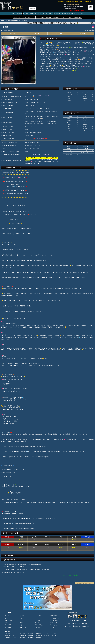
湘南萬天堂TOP (53, 617)
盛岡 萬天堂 (38, 634)
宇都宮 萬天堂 (23, 636)
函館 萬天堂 (31, 634)
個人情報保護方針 (53, 626)
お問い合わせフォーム (54, 619)
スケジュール (49, 13)
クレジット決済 (40, 17)
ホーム (14, 13)
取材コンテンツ (23, 628)
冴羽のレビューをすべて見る (84, 583)
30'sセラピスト (69, 13)
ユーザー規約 (37, 620)
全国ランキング (38, 624)
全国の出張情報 (23, 626)
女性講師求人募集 (77, 17)
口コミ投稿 (48, 17)
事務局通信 (52, 628)
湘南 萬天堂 (38, 637)
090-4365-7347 (73, 4)
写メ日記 (26, 13)
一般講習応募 (37, 628)
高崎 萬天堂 (15, 636)
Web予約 (24, 17)
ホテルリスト (17, 17)
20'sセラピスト (59, 13)
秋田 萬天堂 (46, 634)
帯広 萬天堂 (23, 634)
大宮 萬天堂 (46, 636)
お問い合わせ (56, 17)
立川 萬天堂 (7, 637)
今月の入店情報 (8, 622)
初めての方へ (8, 615)
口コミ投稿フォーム (54, 620)
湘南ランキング (38, 622)
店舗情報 (19, 13)
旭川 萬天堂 (7, 634)
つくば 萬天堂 (39, 636)
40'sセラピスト (79, 13)
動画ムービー (23, 619)
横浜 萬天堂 (31, 637)
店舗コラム (37, 617)
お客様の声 (33, 13)
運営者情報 (52, 624)
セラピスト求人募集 (66, 17)
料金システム (31, 17)
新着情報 (22, 622)
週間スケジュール (8, 620)
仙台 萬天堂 (54, 634)
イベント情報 (23, 624)
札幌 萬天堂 (15, 634)
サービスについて (8, 617)
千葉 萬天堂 (23, 637)
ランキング (41, 13)
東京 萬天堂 (54, 636)
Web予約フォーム (53, 622)
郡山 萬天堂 (7, 636)
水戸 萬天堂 (31, 636)
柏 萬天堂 (14, 637)
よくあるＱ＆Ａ (23, 620)
